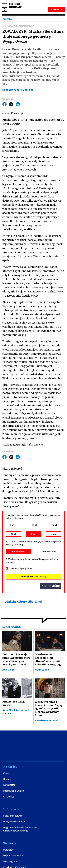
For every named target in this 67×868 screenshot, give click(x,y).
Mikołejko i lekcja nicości (14, 703)
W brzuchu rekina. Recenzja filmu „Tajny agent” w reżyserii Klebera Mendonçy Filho (49, 709)
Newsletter (9, 785)
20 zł (34, 534)
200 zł (33, 525)
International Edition (14, 791)
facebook (8, 753)
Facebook (5, 104)
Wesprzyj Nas (11, 861)
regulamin (27, 568)
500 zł (13, 525)
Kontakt (7, 779)
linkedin (49, 753)
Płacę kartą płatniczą (33, 576)
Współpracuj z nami (13, 856)
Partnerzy (8, 850)
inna (54, 534)
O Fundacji (9, 797)
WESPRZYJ (56, 10)
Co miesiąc (18, 552)
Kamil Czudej (42, 670)
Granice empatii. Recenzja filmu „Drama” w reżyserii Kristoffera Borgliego (48, 659)
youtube (18, 753)
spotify (59, 753)
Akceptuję (22, 568)
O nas (6, 773)
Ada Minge (8, 670)
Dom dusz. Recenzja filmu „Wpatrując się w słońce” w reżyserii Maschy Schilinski (16, 659)
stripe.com (51, 586)
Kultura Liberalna (12, 8)
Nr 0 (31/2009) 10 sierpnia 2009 (18, 26)
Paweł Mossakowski (46, 720)
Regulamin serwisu (13, 816)
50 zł (13, 534)
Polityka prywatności (14, 822)
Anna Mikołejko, (11, 710)
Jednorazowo (49, 552)
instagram (28, 753)
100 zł (54, 525)
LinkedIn (18, 104)
